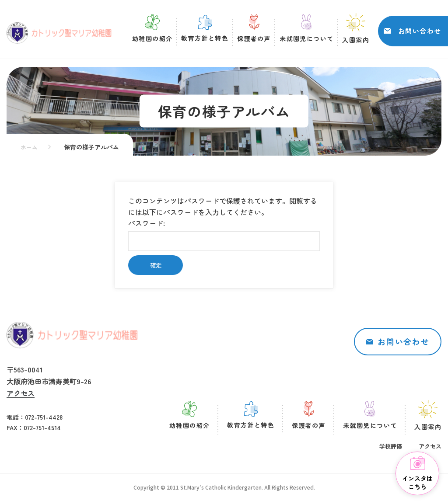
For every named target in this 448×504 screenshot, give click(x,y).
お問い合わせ (420, 32)
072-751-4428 (44, 417)
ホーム (30, 147)
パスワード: (224, 234)
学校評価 (391, 446)
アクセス (21, 393)
